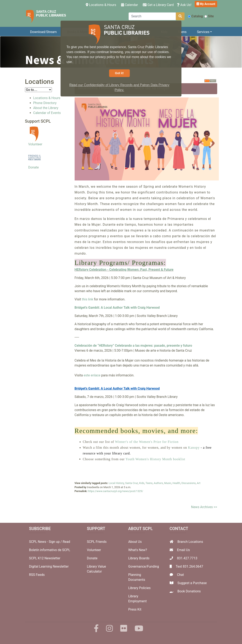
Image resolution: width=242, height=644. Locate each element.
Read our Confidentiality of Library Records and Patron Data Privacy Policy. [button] (119, 87)
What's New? (138, 550)
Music (168, 483)
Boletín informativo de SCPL (50, 550)
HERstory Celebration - (92, 270)
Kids (142, 483)
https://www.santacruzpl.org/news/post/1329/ (116, 491)
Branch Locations (190, 542)
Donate (34, 167)
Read (66, 542)
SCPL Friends (97, 542)
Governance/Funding (144, 566)
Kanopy (194, 448)
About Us (135, 542)
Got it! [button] (119, 73)
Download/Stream (44, 32)
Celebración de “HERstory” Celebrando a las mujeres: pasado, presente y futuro (133, 346)
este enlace (92, 375)
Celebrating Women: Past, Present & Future (141, 270)
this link (88, 299)
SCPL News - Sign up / (46, 542)
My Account (206, 4)
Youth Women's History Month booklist (156, 459)
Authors (158, 483)
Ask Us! (184, 5)
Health (176, 483)
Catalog (195, 16)
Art (199, 483)
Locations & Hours (102, 5)
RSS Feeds (37, 575)
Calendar (129, 5)
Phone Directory (45, 103)
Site (209, 16)
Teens (182, 32)
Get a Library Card (158, 5)
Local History (116, 483)
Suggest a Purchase (192, 583)
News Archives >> (204, 507)
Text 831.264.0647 (189, 566)
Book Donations (189, 591)
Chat (180, 575)
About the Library (46, 108)
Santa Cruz (132, 483)
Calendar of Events (47, 113)
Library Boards (139, 558)
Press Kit (135, 609)
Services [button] (203, 32)
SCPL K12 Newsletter (45, 558)
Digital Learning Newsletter (49, 566)
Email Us (183, 550)
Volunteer (35, 144)
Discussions (189, 483)
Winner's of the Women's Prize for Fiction (147, 442)
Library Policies (139, 588)
